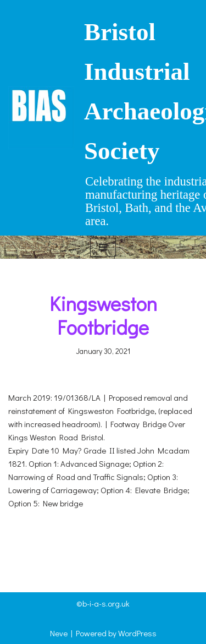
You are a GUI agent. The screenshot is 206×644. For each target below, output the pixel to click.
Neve (59, 633)
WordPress (137, 633)
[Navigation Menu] (103, 247)
